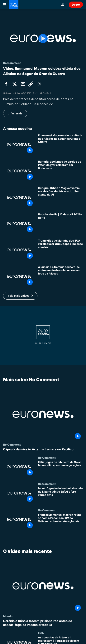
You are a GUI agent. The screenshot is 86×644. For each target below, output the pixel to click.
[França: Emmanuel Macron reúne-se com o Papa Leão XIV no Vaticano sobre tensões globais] (60, 522)
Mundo (8, 616)
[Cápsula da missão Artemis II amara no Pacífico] (43, 449)
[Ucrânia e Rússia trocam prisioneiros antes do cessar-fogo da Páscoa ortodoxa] (43, 623)
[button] (20, 296)
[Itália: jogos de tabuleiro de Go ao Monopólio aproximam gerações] (60, 469)
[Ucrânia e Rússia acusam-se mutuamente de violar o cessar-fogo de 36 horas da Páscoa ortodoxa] (60, 276)
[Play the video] (43, 38)
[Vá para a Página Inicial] (14, 5)
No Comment (12, 444)
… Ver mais (15, 113)
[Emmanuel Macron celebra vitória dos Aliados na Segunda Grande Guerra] (60, 145)
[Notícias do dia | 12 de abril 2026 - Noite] (60, 224)
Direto (76, 5)
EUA (41, 633)
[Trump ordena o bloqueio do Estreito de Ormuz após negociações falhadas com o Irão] (60, 250)
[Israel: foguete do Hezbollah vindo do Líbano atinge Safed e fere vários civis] (60, 495)
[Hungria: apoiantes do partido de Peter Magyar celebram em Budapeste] (60, 171)
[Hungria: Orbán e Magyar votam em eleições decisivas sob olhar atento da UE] (60, 197)
